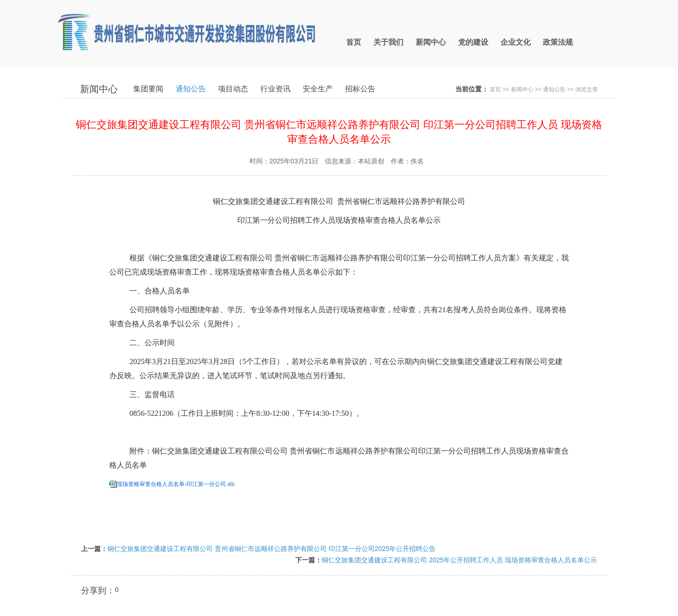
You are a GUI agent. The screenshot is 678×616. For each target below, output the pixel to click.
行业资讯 (275, 89)
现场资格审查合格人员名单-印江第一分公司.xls (176, 484)
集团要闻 (148, 89)
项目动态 (233, 89)
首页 (495, 89)
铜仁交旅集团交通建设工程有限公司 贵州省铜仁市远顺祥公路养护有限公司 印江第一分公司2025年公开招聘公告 (271, 549)
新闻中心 (522, 89)
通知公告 (191, 89)
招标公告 (360, 89)
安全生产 (318, 89)
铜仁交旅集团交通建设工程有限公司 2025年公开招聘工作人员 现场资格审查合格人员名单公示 (459, 560)
